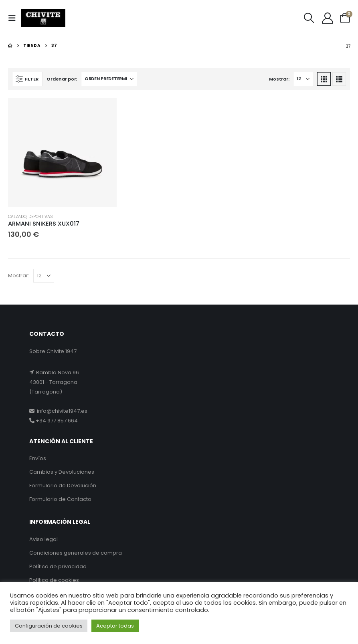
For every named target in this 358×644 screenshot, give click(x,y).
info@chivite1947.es (61, 411)
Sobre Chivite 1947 (53, 351)
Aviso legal (43, 539)
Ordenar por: (62, 79)
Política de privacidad (58, 566)
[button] (14, 18)
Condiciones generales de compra (76, 553)
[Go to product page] (62, 152)
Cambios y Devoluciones (62, 472)
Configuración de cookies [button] (49, 626)
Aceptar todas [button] (115, 626)
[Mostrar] (303, 79)
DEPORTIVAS (41, 217)
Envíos (38, 458)
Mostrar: (279, 79)
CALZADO (17, 217)
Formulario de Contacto (60, 499)
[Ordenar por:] (109, 79)
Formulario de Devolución (63, 486)
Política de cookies (54, 580)
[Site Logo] (43, 18)
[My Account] (328, 18)
